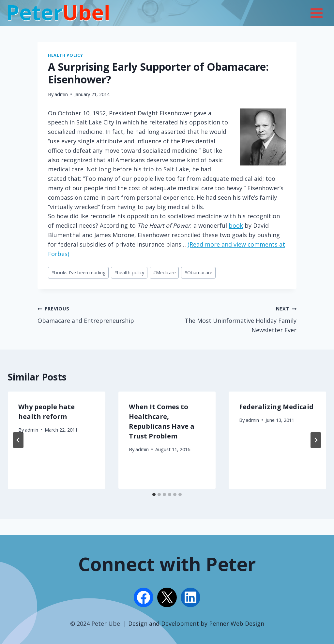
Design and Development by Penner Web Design (196, 623)
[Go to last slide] (18, 440)
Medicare (164, 272)
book (236, 225)
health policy (129, 272)
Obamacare (198, 272)
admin (61, 94)
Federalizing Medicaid (276, 407)
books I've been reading (78, 272)
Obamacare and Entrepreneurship (99, 314)
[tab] (154, 494)
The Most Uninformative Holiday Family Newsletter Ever (235, 319)
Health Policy (65, 55)
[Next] (316, 440)
